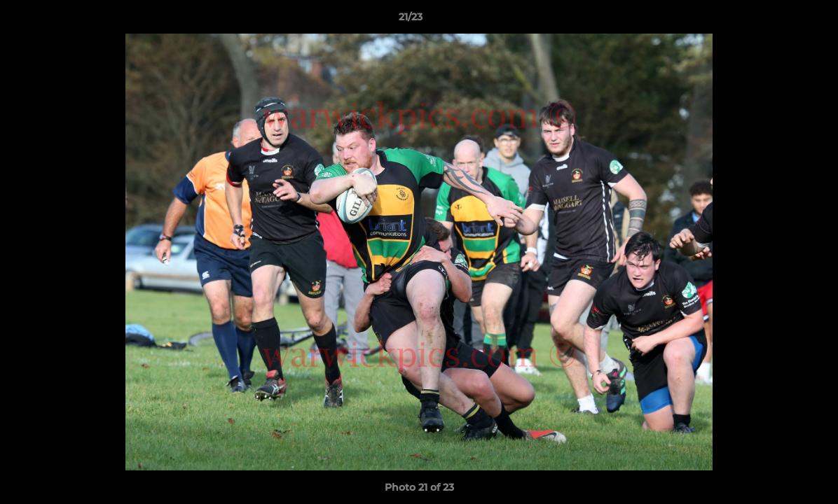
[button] (779, 20)
